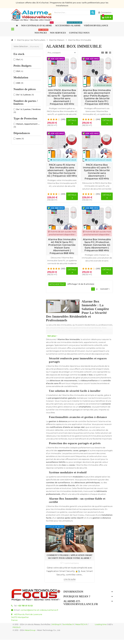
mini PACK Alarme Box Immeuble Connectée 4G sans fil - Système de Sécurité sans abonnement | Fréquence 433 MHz (62, 97)
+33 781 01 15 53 (25, 610)
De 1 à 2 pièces (25, 95)
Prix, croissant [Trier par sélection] (54, 53)
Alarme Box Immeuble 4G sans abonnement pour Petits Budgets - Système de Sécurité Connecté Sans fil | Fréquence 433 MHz (97, 97)
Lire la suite (56, 583)
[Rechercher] (93, 12)
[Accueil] (12, 40)
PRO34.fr (17, 632)
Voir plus (52, 336)
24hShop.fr (56, 629)
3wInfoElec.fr (68, 629)
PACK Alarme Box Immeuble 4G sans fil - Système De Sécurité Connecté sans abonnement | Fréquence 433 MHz (97, 172)
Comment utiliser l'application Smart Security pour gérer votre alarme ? (56, 546)
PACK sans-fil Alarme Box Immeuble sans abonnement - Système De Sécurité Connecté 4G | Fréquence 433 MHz (62, 170)
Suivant (105, 289)
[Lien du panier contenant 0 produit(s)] (107, 17)
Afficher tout (57, 284)
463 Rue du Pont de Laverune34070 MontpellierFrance (27, 621)
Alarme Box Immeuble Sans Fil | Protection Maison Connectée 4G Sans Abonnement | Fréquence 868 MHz (97, 245)
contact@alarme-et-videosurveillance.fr (39, 614)
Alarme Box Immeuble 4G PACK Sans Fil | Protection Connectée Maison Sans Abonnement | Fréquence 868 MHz (62, 246)
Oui (20, 59)
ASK (20, 83)
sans (20, 139)
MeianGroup (30, 634)
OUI (20, 71)
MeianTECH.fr (81, 629)
